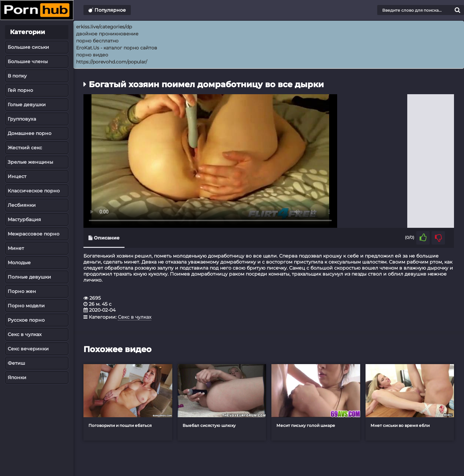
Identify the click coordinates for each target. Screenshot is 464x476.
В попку (17, 76)
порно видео (92, 55)
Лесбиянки (22, 205)
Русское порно (26, 320)
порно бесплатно (97, 41)
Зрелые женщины (30, 162)
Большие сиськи (28, 47)
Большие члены (28, 61)
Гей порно (20, 90)
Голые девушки (27, 105)
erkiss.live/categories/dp (104, 27)
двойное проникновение (107, 34)
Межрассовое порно (34, 234)
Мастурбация (24, 219)
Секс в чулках (25, 334)
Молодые (19, 263)
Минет (16, 248)
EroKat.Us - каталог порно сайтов (117, 48)
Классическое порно (34, 191)
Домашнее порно (30, 133)
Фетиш (16, 363)
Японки (17, 377)
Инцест (17, 176)
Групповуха (22, 119)
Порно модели (26, 306)
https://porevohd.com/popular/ (112, 62)
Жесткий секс (25, 148)
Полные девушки (29, 277)
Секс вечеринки (28, 349)
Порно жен (22, 291)
